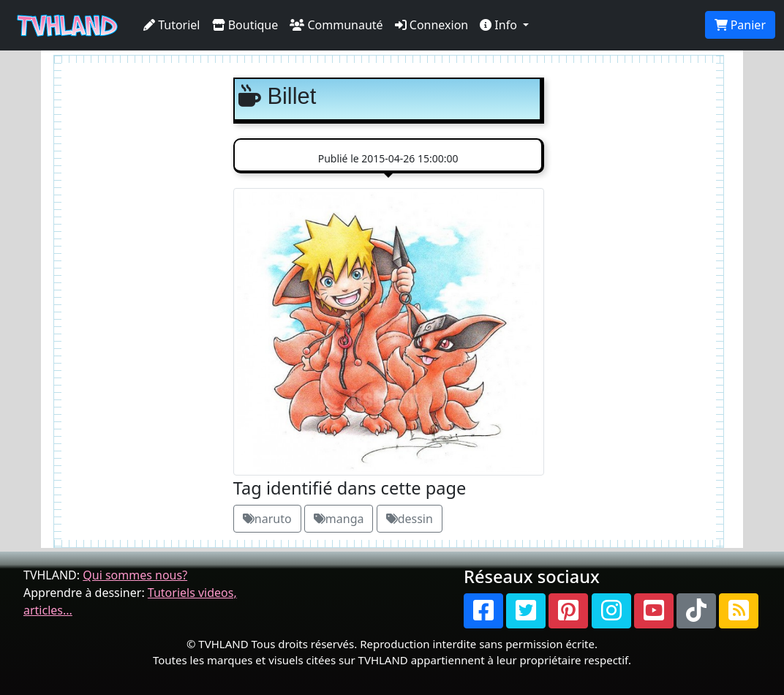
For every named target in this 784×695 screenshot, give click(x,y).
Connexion (432, 25)
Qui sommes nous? (135, 575)
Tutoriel (172, 25)
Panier (740, 25)
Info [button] (500, 25)
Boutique (245, 25)
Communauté (336, 25)
